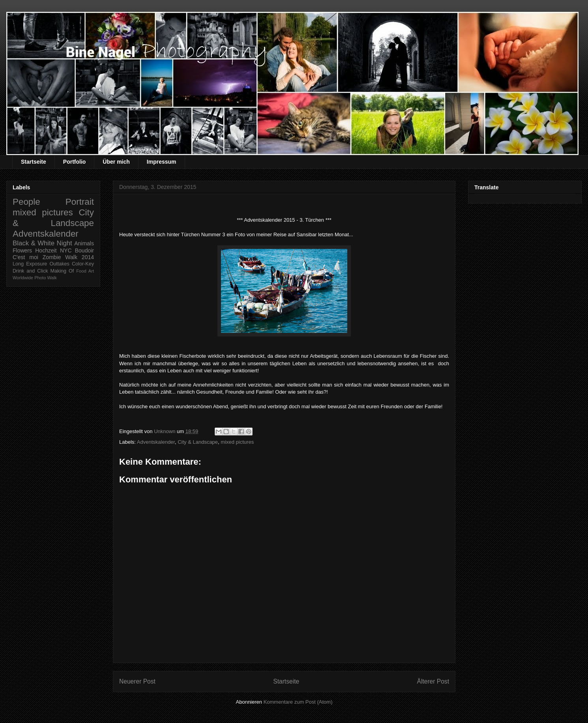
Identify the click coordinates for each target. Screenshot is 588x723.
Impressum (162, 162)
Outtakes (59, 264)
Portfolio (75, 162)
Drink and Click (30, 271)
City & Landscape (198, 442)
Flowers (22, 250)
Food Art (85, 271)
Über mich (116, 162)
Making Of (62, 271)
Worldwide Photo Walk (35, 278)
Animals (84, 243)
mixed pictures (237, 442)
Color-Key (83, 264)
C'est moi (25, 257)
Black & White (34, 243)
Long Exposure (30, 264)
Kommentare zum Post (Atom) (298, 702)
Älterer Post (433, 681)
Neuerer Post (137, 681)
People (26, 202)
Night (65, 243)
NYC (66, 250)
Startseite (34, 162)
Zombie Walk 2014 (68, 257)
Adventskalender (156, 442)
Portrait (80, 202)
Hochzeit (46, 250)
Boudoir (84, 250)
